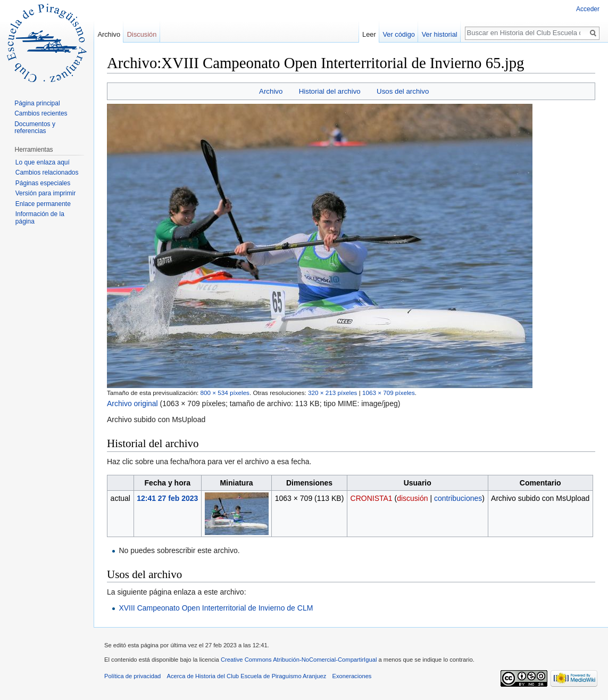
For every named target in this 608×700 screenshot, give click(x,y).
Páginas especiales (43, 183)
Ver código (399, 34)
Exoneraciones (352, 676)
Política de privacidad (132, 676)
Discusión (142, 34)
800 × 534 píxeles (225, 393)
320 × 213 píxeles (332, 393)
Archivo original (132, 403)
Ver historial (440, 34)
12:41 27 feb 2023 (167, 498)
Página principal (37, 103)
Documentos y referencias (35, 128)
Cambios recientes (41, 113)
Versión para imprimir (45, 193)
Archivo (271, 91)
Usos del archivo (403, 91)
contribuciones (458, 498)
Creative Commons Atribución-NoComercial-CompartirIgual (299, 660)
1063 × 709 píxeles (389, 393)
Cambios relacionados (47, 172)
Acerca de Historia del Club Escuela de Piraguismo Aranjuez (247, 676)
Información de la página (40, 218)
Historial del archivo (330, 91)
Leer (369, 34)
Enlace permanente (43, 204)
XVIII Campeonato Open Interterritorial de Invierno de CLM (216, 608)
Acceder (588, 9)
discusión (412, 498)
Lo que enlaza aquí (43, 162)
